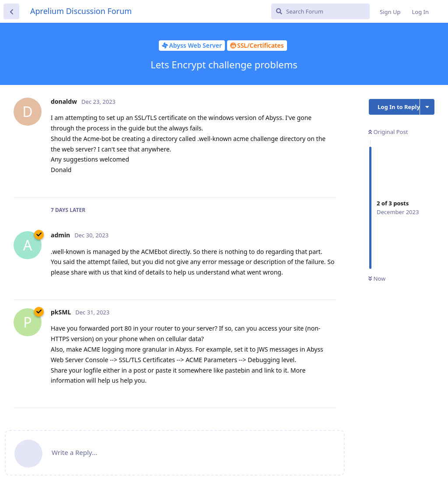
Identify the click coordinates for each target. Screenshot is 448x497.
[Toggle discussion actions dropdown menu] (427, 107)
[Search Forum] (320, 11)
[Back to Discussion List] (11, 11)
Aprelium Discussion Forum (81, 11)
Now (377, 278)
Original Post (388, 132)
